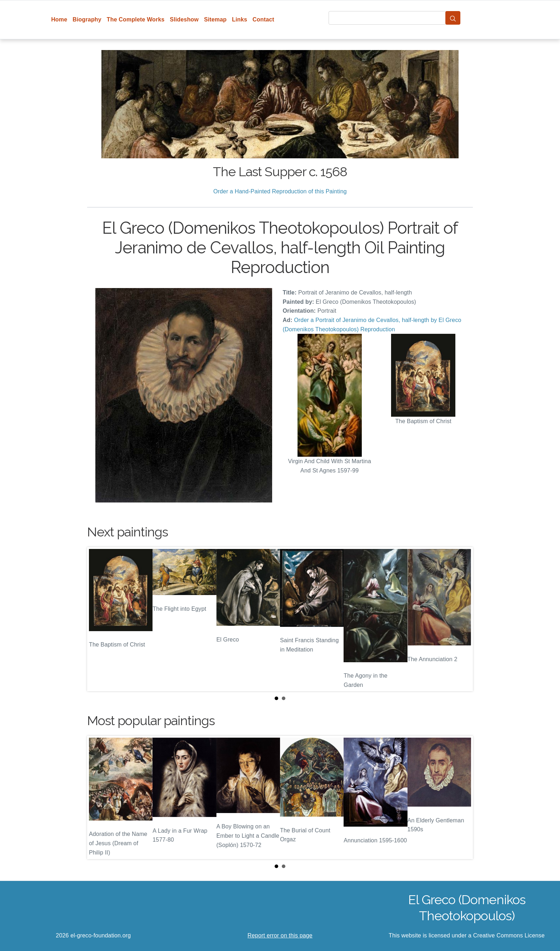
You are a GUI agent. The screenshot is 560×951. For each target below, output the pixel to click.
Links (240, 19)
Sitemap (215, 19)
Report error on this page (280, 935)
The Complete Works (136, 19)
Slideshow (184, 19)
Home (59, 19)
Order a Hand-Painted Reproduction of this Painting (280, 191)
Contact (263, 19)
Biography (87, 19)
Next (462, 619)
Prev (98, 619)
